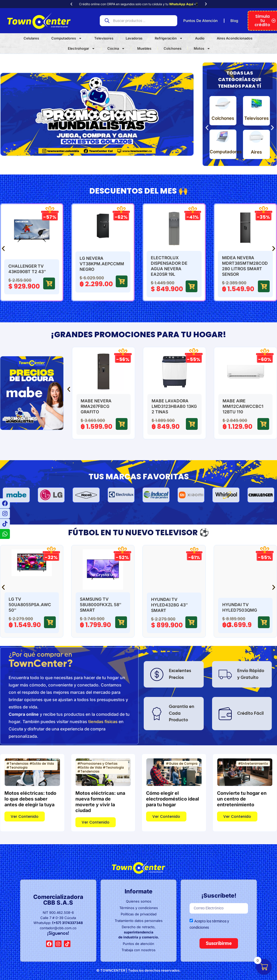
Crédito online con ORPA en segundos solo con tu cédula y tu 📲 (138, 4)
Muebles (144, 48)
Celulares (31, 38)
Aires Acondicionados (235, 38)
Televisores (104, 38)
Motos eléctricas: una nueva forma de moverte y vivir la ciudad (100, 802)
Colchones (173, 48)
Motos (202, 49)
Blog (234, 21)
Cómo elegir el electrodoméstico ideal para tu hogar (173, 799)
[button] (71, 4)
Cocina (116, 49)
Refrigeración (169, 38)
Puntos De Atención (200, 21)
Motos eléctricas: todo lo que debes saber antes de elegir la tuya (30, 799)
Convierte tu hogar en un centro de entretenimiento (242, 799)
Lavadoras (134, 38)
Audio (200, 38)
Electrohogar (81, 49)
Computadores (67, 38)
